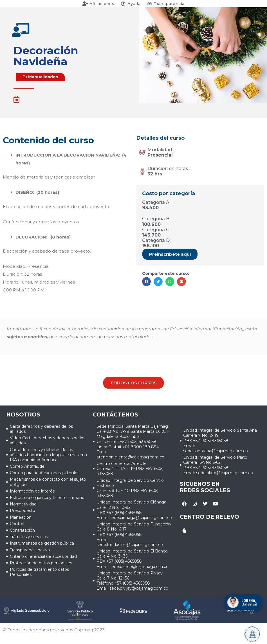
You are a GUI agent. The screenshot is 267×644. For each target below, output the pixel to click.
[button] (41, 77)
